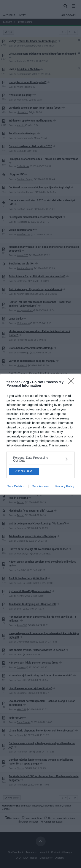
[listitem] (40, 459)
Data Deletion (16, 486)
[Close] (73, 382)
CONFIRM (24, 471)
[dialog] (40, 434)
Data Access (40, 486)
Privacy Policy (65, 486)
